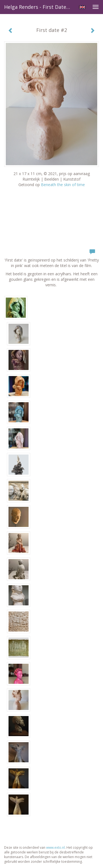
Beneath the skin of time (63, 185)
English (82, 7)
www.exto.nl (55, 847)
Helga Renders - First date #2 (39, 7)
